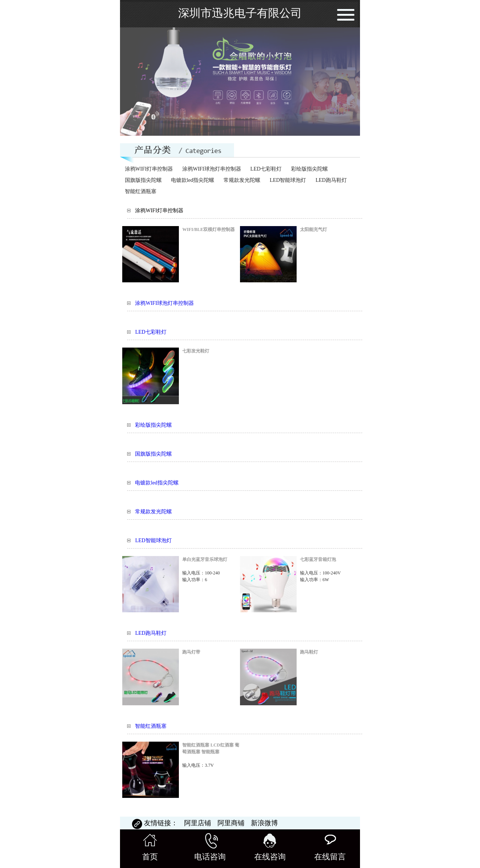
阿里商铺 (232, 823)
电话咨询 (210, 847)
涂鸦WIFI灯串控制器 (149, 169)
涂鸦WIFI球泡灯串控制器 (211, 169)
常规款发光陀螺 (242, 180)
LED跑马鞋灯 (331, 180)
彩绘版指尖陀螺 (309, 169)
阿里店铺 (199, 823)
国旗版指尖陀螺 (143, 180)
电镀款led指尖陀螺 (193, 180)
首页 (150, 847)
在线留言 (330, 847)
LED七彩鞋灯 (266, 169)
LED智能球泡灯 (288, 180)
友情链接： (156, 823)
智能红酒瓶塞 (141, 191)
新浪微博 (264, 823)
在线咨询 (270, 847)
